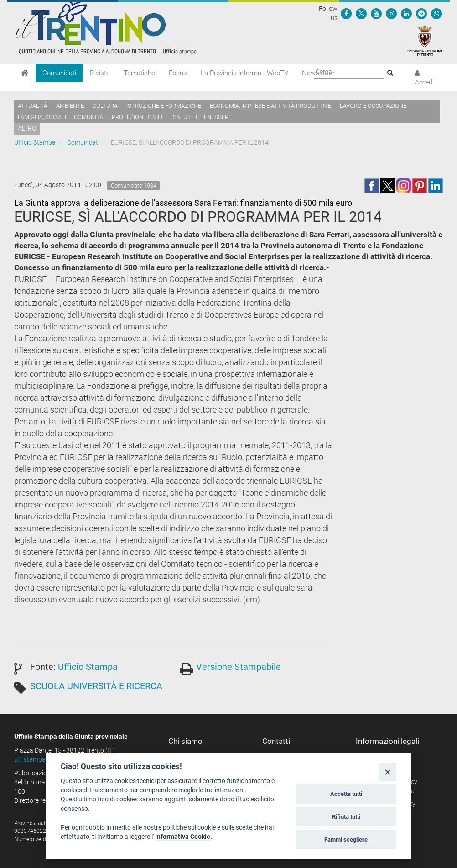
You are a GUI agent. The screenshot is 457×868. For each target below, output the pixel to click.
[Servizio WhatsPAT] (436, 13)
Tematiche (139, 73)
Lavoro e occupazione (373, 106)
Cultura (105, 106)
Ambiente (70, 106)
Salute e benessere (202, 117)
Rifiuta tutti (346, 817)
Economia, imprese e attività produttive (270, 106)
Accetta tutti (346, 794)
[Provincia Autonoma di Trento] (425, 40)
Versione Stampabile (239, 667)
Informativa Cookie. (184, 837)
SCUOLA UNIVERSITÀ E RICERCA (96, 686)
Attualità (33, 106)
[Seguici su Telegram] (421, 13)
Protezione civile (138, 117)
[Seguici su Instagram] (391, 13)
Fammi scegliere (346, 839)
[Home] (25, 73)
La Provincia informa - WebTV (244, 73)
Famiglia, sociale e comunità (60, 117)
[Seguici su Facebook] (346, 13)
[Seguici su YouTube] (376, 13)
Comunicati (59, 73)
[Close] (387, 771)
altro (27, 128)
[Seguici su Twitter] (361, 13)
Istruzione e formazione (164, 106)
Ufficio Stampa (35, 142)
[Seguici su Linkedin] (406, 13)
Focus (178, 73)
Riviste (100, 73)
